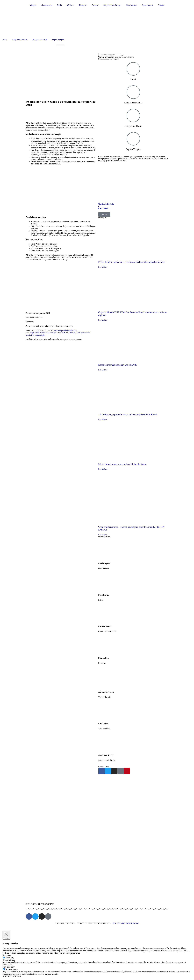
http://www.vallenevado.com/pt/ (43, 333)
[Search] (122, 55)
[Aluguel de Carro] (133, 116)
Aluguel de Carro (39, 39)
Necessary (10, 958)
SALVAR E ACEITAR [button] (12, 976)
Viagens (33, 5)
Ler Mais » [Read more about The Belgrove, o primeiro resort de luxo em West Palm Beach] (103, 419)
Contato (161, 5)
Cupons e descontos (116, 57)
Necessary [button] (7, 955)
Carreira (95, 5)
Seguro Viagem (58, 39)
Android (72, 333)
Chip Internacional (20, 39)
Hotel (5, 39)
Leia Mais (104, 214)
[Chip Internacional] (133, 92)
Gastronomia (47, 5)
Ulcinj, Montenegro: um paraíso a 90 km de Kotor (122, 464)
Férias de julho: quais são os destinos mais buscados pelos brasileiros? (132, 262)
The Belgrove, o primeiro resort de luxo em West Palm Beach (128, 415)
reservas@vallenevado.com (65, 330)
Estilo (59, 5)
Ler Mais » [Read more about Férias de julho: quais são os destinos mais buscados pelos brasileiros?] (103, 267)
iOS (64, 333)
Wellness (70, 5)
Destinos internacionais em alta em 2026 (118, 365)
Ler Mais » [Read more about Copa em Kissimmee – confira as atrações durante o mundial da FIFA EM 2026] (103, 535)
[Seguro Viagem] (133, 139)
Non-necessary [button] (9, 967)
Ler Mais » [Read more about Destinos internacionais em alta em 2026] (103, 370)
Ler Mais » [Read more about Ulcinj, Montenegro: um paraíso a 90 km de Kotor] (103, 469)
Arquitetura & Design (112, 5)
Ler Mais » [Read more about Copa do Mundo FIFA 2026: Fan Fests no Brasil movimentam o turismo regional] (103, 320)
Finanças (83, 5)
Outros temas (132, 5)
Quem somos (147, 5)
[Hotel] (133, 69)
